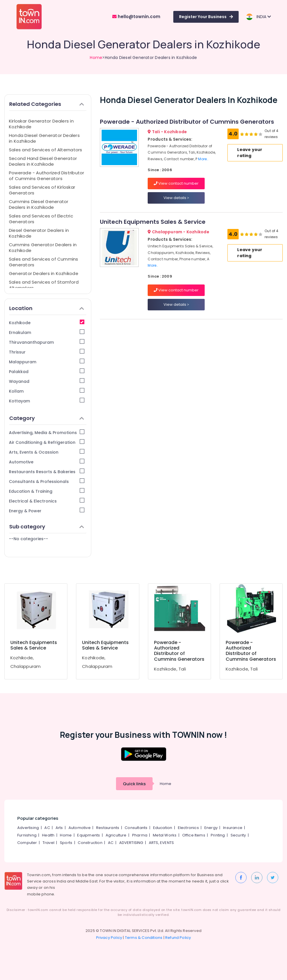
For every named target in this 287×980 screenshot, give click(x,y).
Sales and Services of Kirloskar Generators (42, 190)
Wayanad (47, 381)
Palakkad (47, 371)
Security (238, 835)
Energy (211, 828)
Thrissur (47, 352)
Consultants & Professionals (47, 481)
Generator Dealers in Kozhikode (44, 273)
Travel (49, 843)
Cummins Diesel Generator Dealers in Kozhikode (39, 204)
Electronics (188, 828)
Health (48, 835)
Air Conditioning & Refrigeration (47, 442)
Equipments (89, 835)
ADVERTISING (131, 843)
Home (96, 58)
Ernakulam (47, 332)
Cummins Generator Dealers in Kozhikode (43, 248)
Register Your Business (206, 17)
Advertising (28, 828)
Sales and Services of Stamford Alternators (44, 285)
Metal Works (165, 835)
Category (47, 418)
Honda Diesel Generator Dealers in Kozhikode (44, 138)
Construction (90, 843)
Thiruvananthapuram (47, 342)
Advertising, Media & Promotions (47, 432)
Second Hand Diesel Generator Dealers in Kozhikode (43, 161)
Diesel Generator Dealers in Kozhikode (39, 233)
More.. (203, 159)
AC (47, 828)
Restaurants (108, 828)
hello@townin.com (136, 17)
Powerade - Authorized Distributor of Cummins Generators (46, 176)
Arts (59, 828)
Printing (218, 835)
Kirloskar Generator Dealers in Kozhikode (41, 124)
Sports (66, 843)
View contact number (176, 183)
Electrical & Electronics (47, 501)
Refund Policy (178, 938)
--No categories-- (28, 539)
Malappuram (47, 362)
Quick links (134, 784)
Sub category (47, 527)
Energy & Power (47, 511)
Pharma (140, 835)
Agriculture (116, 835)
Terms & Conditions (144, 938)
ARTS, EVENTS (161, 843)
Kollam (47, 391)
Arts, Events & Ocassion (47, 452)
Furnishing (27, 835)
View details (176, 198)
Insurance (233, 828)
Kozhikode (47, 323)
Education (163, 828)
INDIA (258, 17)
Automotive (47, 462)
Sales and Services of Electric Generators (41, 219)
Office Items (194, 835)
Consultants (136, 828)
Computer (27, 843)
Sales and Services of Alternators (45, 150)
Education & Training (47, 491)
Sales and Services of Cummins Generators (44, 262)
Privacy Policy (109, 938)
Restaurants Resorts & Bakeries (47, 472)
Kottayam (47, 401)
